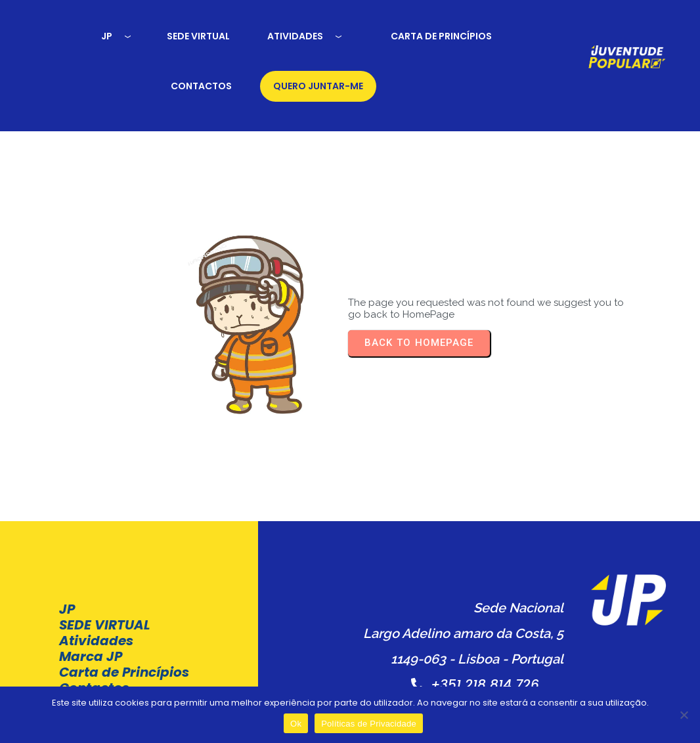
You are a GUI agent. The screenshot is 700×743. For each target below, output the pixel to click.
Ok (296, 724)
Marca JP (91, 599)
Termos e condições (298, 667)
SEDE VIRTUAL (105, 567)
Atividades (96, 583)
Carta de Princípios (93, 622)
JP (67, 551)
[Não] (684, 715)
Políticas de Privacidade (438, 667)
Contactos (94, 646)
